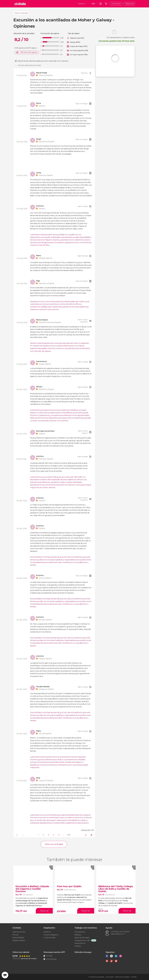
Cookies (134, 977)
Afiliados (78, 935)
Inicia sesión (116, 4)
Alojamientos (80, 943)
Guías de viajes (49, 938)
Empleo (78, 946)
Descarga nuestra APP (54, 952)
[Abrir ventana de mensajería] (5, 975)
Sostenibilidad (18, 938)
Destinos (47, 932)
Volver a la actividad (21, 13)
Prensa (15, 935)
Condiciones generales (96, 977)
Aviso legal (110, 977)
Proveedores (80, 932)
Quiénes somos (19, 932)
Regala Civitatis (19, 940)
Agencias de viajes (82, 938)
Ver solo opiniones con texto (29, 65)
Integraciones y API (82, 940)
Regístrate (130, 4)
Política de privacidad (122, 977)
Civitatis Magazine (51, 935)
